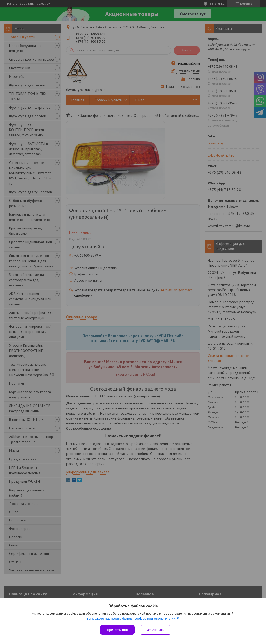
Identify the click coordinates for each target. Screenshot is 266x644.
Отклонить (155, 630)
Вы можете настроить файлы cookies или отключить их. (131, 618)
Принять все (117, 630)
